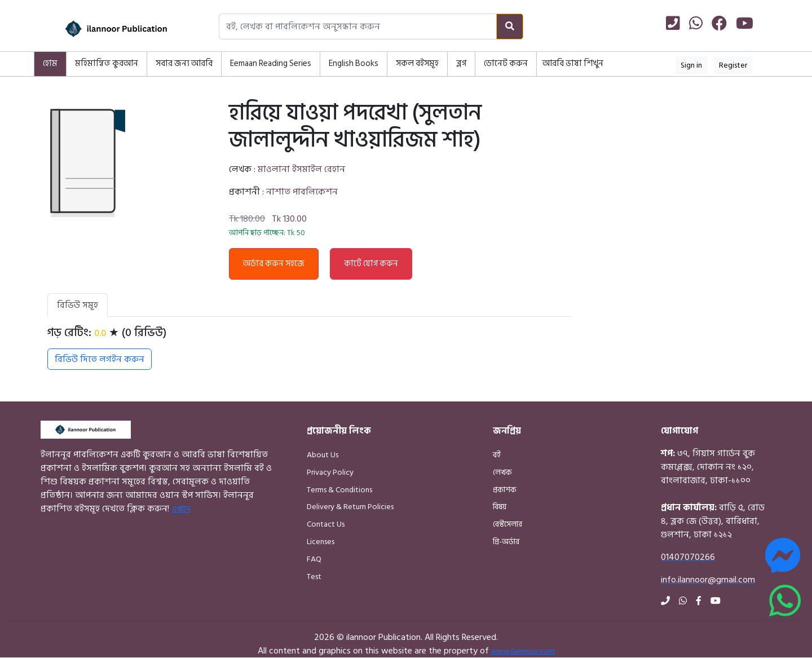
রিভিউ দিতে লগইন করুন (100, 359)
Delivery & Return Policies (350, 507)
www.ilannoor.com (523, 651)
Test (314, 577)
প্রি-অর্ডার (506, 542)
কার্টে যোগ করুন (371, 264)
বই (497, 455)
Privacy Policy (330, 472)
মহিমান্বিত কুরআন (107, 63)
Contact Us (326, 524)
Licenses (321, 542)
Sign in (691, 65)
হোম (50, 63)
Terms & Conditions (339, 490)
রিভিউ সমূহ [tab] (78, 305)
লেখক (502, 472)
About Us (323, 455)
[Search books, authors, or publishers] (358, 27)
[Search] (510, 27)
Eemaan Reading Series (271, 63)
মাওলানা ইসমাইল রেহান (301, 169)
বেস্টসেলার (507, 524)
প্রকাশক (505, 490)
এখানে (181, 509)
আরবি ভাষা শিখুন (573, 63)
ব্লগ (461, 63)
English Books (354, 63)
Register (733, 65)
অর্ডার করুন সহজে (274, 264)
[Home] (101, 29)
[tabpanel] (310, 348)
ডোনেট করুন (506, 63)
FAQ (314, 559)
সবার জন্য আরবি (184, 63)
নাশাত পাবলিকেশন (302, 192)
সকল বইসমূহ (417, 63)
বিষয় (500, 507)
